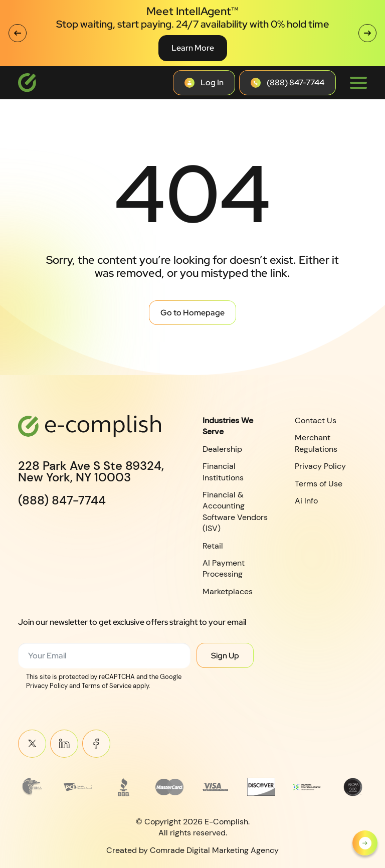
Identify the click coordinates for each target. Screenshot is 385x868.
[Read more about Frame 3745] (32, 787)
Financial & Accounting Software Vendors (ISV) (235, 511)
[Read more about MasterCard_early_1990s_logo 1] (169, 787)
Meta (96, 744)
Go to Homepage (192, 313)
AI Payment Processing (224, 568)
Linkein (64, 744)
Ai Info (306, 501)
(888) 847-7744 (62, 500)
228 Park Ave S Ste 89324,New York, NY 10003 (91, 472)
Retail (213, 545)
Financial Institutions (223, 472)
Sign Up (225, 656)
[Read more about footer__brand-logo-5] (216, 787)
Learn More (193, 48)
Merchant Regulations (316, 443)
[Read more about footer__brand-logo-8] (353, 787)
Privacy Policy (320, 466)
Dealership (222, 449)
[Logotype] (27, 83)
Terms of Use (319, 484)
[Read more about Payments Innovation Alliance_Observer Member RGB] (307, 787)
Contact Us (316, 420)
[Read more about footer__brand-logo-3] (124, 787)
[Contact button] (204, 83)
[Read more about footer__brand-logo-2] (78, 787)
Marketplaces (228, 591)
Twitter (32, 744)
